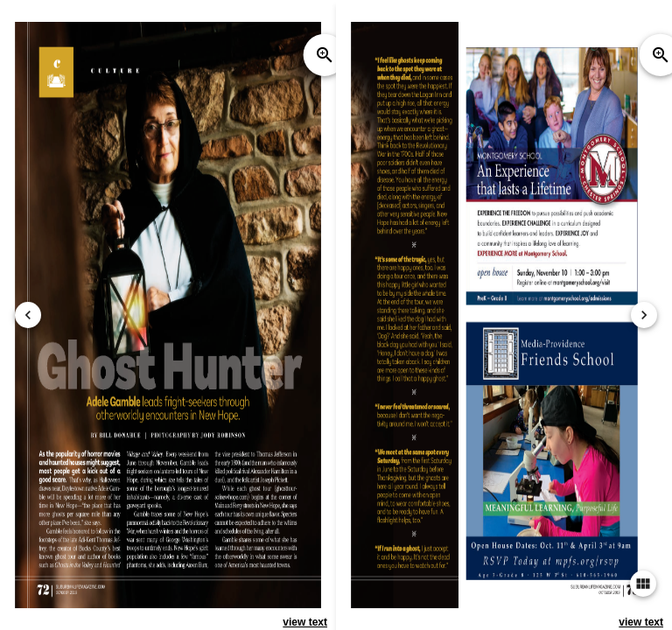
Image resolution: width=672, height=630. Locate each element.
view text (305, 622)
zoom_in (325, 55)
